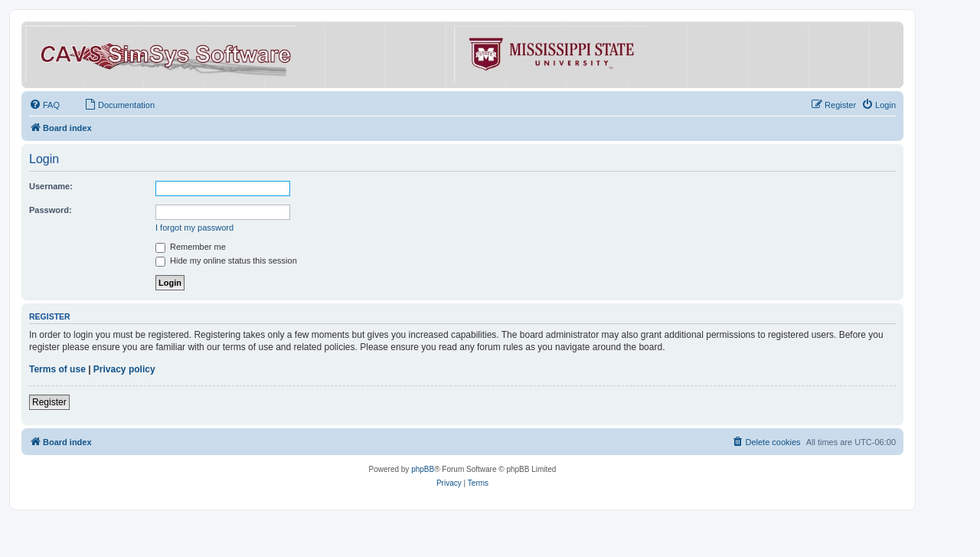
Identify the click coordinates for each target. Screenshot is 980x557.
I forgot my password (194, 228)
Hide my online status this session (226, 260)
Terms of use (57, 369)
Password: (51, 210)
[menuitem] (44, 105)
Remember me (191, 247)
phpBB (423, 469)
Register (49, 402)
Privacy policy (124, 369)
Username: (51, 186)
